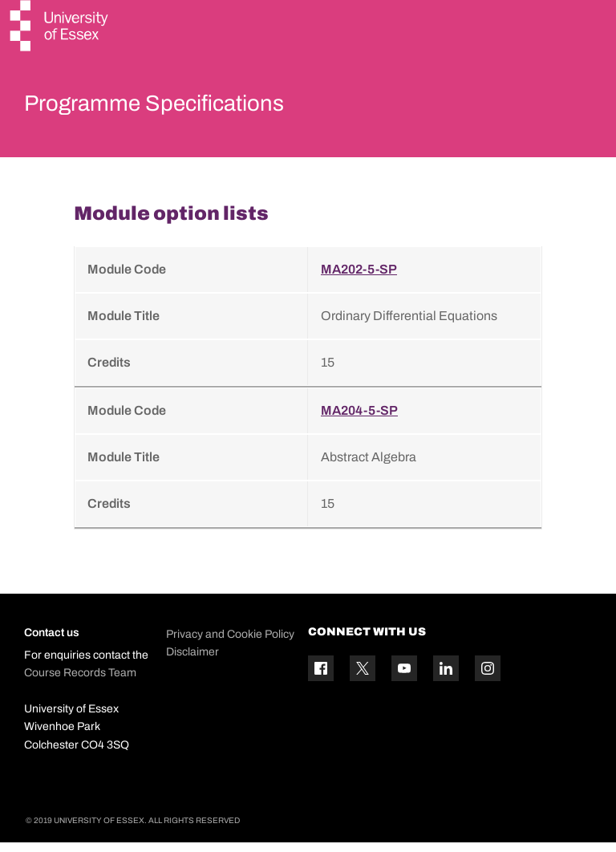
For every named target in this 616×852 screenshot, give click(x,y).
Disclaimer (192, 662)
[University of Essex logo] (60, 28)
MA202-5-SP (359, 280)
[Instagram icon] (488, 678)
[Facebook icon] (321, 678)
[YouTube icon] (404, 678)
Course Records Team (80, 682)
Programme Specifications (195, 108)
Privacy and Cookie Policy (230, 645)
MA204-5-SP (359, 421)
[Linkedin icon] (446, 678)
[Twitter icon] (363, 678)
